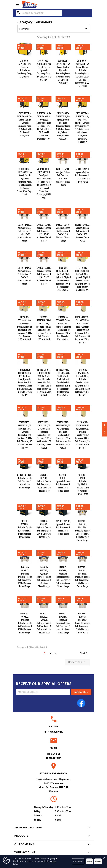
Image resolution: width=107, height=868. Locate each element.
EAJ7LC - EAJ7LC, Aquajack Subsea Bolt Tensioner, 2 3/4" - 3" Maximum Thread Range (25, 276)
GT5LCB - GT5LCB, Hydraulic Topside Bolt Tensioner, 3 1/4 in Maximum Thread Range (25, 529)
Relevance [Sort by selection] (53, 29)
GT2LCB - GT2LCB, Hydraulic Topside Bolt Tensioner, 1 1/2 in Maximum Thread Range (44, 483)
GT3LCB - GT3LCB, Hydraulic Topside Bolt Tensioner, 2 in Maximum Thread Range (63, 483)
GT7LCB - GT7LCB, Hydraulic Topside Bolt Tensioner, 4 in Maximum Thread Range (63, 527)
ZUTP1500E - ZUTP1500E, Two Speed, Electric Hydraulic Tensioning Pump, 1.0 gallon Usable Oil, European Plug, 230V (63, 72)
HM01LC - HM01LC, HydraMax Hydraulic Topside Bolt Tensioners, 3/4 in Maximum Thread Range (82, 530)
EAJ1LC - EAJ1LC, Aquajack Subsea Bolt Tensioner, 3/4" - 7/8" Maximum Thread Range (63, 177)
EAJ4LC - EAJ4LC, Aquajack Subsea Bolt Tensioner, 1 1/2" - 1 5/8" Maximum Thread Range (44, 233)
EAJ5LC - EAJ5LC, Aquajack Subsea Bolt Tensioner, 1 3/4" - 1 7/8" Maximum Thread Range (63, 233)
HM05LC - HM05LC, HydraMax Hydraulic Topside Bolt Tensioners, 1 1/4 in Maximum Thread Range (82, 577)
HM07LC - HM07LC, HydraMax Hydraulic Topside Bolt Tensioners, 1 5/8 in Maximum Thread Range (44, 623)
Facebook (81, 703)
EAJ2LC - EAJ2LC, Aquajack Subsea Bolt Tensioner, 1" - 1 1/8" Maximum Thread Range (82, 175)
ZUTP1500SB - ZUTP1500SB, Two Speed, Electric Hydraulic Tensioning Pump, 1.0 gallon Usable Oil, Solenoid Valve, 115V (25, 124)
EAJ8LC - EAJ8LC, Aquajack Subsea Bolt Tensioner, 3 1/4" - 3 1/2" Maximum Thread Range (44, 276)
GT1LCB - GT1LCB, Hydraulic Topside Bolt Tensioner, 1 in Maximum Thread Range (25, 481)
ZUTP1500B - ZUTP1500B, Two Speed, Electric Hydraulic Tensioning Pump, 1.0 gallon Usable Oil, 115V (44, 70)
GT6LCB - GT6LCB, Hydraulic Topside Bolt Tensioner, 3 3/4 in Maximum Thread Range (44, 529)
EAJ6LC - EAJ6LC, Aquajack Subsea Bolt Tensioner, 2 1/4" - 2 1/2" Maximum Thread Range (82, 233)
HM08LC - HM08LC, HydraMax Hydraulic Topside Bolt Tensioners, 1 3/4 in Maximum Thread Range (63, 623)
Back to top (77, 662)
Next (84, 653)
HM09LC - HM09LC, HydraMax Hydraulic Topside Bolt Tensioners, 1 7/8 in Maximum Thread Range (82, 623)
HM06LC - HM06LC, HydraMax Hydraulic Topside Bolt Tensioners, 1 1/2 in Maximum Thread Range (25, 623)
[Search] (39, 13)
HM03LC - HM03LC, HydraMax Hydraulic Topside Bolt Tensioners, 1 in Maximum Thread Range (44, 577)
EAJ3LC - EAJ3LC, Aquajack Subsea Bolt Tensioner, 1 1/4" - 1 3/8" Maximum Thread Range (25, 233)
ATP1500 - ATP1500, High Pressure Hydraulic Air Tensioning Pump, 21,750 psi (25, 68)
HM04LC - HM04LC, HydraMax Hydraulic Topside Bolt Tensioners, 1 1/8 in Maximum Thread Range (63, 577)
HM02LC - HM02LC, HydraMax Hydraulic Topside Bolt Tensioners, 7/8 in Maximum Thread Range (25, 577)
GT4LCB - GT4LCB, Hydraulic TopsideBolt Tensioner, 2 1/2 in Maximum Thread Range (82, 484)
